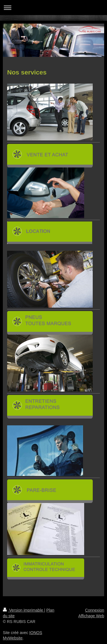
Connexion (95, 610)
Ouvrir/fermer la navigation (53, 8)
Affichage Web (91, 616)
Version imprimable (24, 610)
